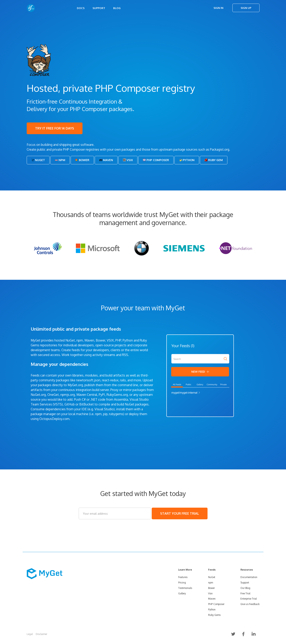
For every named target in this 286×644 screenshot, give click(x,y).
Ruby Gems (214, 615)
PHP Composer (156, 160)
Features (183, 577)
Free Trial (245, 593)
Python (187, 160)
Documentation (249, 577)
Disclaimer (41, 634)
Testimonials (185, 588)
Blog (117, 8)
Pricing (182, 583)
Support (99, 8)
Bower (82, 160)
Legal (30, 634)
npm (211, 583)
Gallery (182, 593)
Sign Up (246, 8)
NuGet (38, 160)
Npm (60, 160)
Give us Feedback (250, 604)
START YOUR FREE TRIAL (180, 513)
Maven (106, 160)
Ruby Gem (214, 160)
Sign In (218, 8)
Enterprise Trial (249, 599)
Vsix (128, 160)
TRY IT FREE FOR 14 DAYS (55, 128)
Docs (81, 8)
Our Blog (245, 588)
